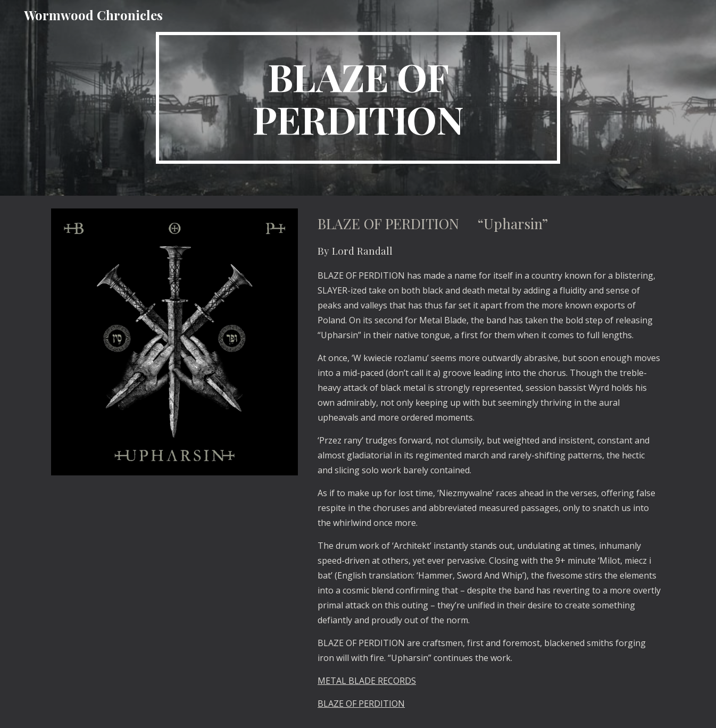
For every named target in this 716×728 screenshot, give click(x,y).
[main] (358, 98)
